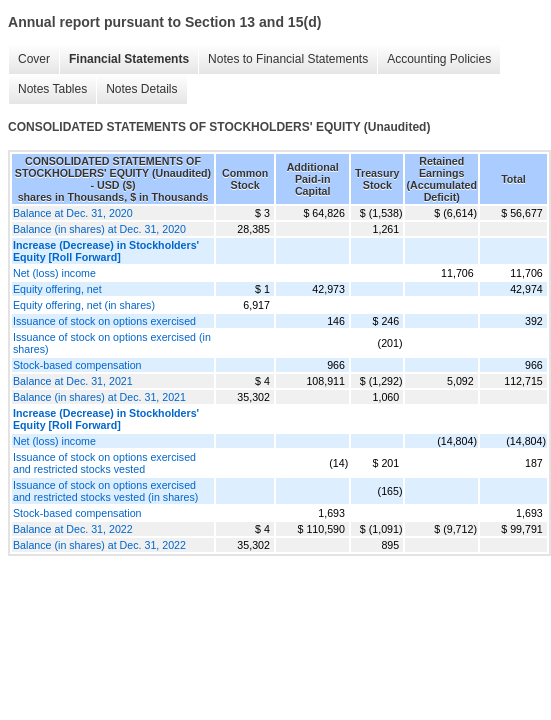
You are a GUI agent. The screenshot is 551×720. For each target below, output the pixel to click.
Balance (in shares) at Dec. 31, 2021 (99, 397)
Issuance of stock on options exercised (104, 321)
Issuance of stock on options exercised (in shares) (112, 343)
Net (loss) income (54, 273)
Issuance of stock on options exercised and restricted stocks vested (104, 463)
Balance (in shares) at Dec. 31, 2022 (99, 545)
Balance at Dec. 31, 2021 (73, 381)
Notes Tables (52, 89)
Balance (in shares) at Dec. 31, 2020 (99, 229)
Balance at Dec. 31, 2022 (73, 529)
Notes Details (141, 89)
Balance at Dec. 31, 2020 (73, 213)
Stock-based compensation (77, 365)
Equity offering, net (57, 289)
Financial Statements (129, 59)
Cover (34, 59)
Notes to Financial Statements (288, 59)
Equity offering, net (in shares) (84, 305)
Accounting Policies (439, 59)
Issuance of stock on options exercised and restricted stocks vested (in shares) (105, 491)
